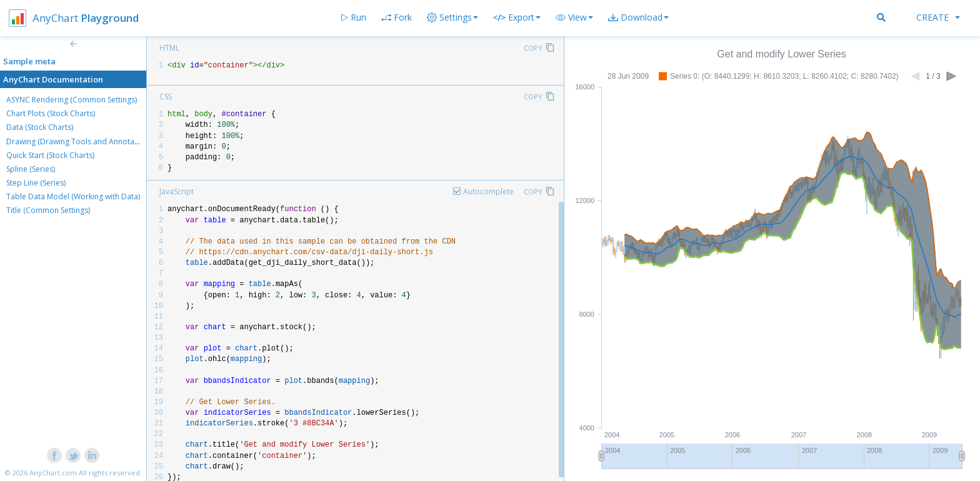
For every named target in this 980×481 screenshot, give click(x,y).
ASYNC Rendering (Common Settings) (72, 100)
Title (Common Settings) (48, 210)
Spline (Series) (31, 169)
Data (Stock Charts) (40, 127)
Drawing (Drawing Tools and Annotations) (80, 141)
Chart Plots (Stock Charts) (51, 113)
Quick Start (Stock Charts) (50, 155)
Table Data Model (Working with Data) (73, 196)
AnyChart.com (53, 473)
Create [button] (938, 17)
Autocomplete (488, 191)
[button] (574, 17)
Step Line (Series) (36, 183)
